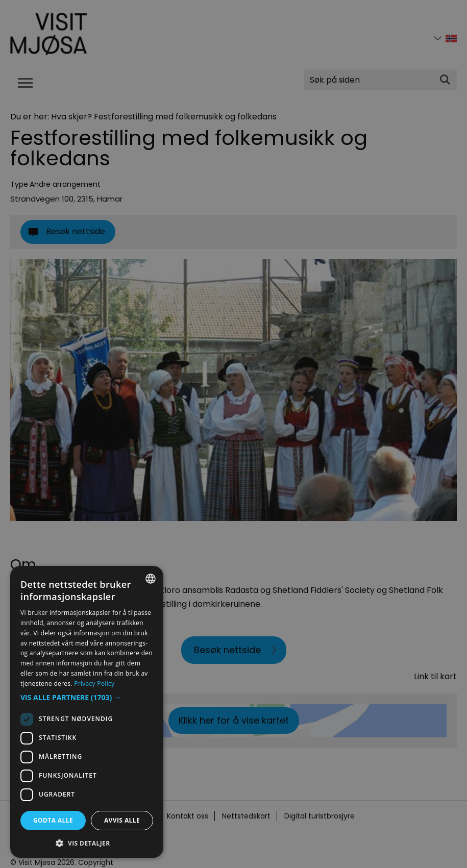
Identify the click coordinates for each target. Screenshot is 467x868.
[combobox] (151, 579)
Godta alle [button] (53, 820)
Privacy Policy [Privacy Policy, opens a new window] (94, 684)
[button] (87, 698)
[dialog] (87, 712)
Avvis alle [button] (122, 820)
